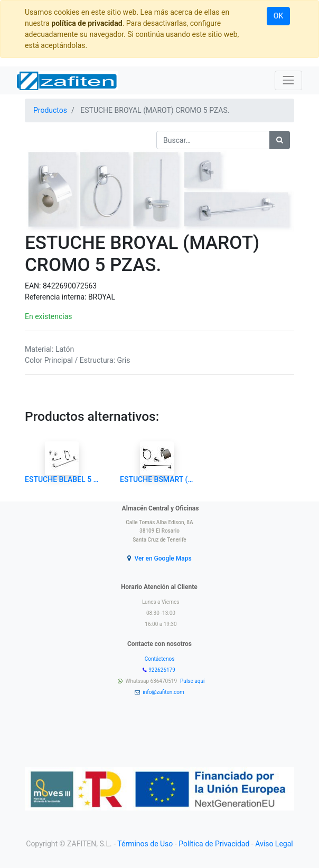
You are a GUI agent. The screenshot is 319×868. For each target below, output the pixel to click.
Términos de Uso (145, 844)
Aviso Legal (274, 844)
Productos (50, 110)
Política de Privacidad (214, 844)
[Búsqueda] (280, 140)
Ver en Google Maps (163, 558)
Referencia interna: (57, 297)
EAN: (34, 286)
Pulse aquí (193, 681)
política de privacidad (87, 23)
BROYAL (102, 297)
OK (278, 16)
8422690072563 (70, 286)
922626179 (162, 670)
